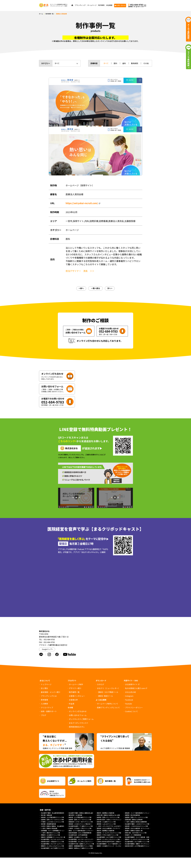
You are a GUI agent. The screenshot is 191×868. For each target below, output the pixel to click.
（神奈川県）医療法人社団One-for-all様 (108, 815)
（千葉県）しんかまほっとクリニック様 (52, 822)
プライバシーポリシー (134, 707)
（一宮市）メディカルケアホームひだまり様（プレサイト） (114, 826)
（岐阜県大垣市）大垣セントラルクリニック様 (110, 820)
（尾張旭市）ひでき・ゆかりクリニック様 (80, 822)
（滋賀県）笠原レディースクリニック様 (108, 817)
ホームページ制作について (108, 704)
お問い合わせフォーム (78, 715)
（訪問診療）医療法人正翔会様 (133, 820)
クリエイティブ (47, 707)
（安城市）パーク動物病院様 (133, 835)
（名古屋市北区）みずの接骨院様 (77, 835)
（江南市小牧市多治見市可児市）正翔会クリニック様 (112, 842)
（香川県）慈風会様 (46, 815)
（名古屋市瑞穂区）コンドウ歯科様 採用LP (137, 837)
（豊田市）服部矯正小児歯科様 (105, 813)
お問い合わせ (121, 5)
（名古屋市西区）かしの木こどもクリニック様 (81, 842)
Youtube (129, 704)
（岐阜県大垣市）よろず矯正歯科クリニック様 (138, 846)
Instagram (129, 696)
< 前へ (81, 288)
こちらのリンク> (67, 441)
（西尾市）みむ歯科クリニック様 (50, 835)
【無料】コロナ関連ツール (108, 692)
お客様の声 (73, 700)
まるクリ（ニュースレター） (108, 688)
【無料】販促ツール (105, 696)
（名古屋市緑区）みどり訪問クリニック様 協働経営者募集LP (114, 837)
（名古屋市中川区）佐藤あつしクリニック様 (81, 844)
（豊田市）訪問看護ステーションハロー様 (53, 837)
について (131, 711)
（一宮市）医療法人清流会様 (49, 828)
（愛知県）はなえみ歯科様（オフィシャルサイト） (139, 828)
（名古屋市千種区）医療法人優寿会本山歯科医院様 (83, 813)
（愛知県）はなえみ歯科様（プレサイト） (108, 828)
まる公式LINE (131, 692)
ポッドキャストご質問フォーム (81, 719)
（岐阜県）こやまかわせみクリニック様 (136, 826)
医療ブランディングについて (108, 707)
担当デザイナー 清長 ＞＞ (80, 271)
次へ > (110, 288)
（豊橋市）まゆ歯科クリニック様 (78, 837)
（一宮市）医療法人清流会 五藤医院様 (135, 822)
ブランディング (80, 5)
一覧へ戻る (95, 288)
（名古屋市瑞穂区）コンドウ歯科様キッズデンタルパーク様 (114, 844)
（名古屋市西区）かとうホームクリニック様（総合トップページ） (60, 844)
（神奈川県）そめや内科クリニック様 (135, 833)
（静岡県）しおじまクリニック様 (106, 824)
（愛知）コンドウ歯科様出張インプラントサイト (82, 831)
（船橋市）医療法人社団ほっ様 (133, 831)
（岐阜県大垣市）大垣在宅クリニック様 (52, 842)
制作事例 (101, 5)
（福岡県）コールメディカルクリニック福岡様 (110, 833)
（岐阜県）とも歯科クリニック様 (106, 822)
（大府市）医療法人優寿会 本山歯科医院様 (53, 826)
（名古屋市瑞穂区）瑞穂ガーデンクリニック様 (138, 844)
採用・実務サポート (49, 711)
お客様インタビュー (77, 696)
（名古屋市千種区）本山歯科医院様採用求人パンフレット (57, 813)
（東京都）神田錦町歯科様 (48, 824)
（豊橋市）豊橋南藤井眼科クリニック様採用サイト (83, 846)
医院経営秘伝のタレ (77, 727)
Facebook (129, 700)
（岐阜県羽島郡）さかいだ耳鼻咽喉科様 (79, 833)
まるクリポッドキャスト (79, 723)
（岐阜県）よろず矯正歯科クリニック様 (52, 817)
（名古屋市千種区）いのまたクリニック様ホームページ (140, 824)
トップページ (46, 684)
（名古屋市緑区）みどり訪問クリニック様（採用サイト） (141, 842)
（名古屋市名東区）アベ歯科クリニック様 (80, 826)
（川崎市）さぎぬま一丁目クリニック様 (79, 828)
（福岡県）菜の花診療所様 (132, 815)
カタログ (101, 684)
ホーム (41, 14)
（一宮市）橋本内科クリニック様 (50, 833)
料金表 (72, 704)
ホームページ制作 (76, 684)
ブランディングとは (49, 696)
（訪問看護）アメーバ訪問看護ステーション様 (54, 831)
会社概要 (109, 5)
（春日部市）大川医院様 (75, 815)
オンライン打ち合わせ (78, 711)
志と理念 (44, 688)
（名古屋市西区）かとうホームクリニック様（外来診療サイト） (59, 839)
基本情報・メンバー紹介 (51, 692)
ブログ (44, 715)
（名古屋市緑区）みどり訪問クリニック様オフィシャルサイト (58, 848)
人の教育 (44, 704)
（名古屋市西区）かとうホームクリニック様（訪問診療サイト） (87, 839)
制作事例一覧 (50, 14)
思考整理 (44, 700)
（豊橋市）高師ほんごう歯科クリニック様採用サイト (83, 848)
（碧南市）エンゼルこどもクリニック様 (52, 846)
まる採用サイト (131, 684)
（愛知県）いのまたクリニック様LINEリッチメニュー (83, 824)
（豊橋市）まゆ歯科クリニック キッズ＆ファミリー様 (112, 846)
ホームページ (92, 5)
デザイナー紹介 (75, 688)
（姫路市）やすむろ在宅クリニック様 (107, 835)
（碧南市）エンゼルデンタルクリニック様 (136, 839)
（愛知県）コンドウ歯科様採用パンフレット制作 (138, 813)
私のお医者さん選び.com (135, 688)
